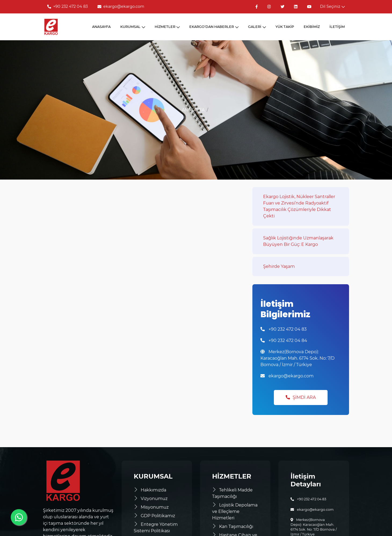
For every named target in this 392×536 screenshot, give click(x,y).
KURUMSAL (133, 27)
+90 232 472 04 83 (68, 6)
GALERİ (257, 27)
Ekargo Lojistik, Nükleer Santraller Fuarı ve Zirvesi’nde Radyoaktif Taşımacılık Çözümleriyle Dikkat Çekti (299, 206)
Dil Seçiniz (332, 6)
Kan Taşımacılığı (233, 526)
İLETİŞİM (337, 27)
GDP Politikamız (154, 516)
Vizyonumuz (151, 499)
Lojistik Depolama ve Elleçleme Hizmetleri (235, 511)
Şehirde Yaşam (279, 266)
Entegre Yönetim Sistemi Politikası (156, 528)
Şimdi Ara (301, 397)
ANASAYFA (101, 27)
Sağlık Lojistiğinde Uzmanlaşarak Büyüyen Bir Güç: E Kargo (298, 241)
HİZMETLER (167, 27)
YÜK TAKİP (285, 27)
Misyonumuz (151, 507)
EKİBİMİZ (312, 27)
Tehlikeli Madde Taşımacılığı (232, 493)
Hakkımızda (150, 490)
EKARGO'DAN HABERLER (214, 27)
